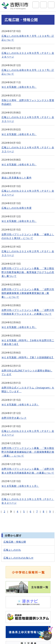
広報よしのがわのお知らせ (19, 558)
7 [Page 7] (37, 512)
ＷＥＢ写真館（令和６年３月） (19, 164)
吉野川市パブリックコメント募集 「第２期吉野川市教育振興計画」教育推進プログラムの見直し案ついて (28, 272)
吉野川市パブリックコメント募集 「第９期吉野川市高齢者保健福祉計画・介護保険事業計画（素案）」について (28, 452)
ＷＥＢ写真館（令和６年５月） (19, 87)
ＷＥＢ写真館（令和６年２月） (19, 221)
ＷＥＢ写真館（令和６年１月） (19, 327)
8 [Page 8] (44, 512)
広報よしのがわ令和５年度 (17, 208)
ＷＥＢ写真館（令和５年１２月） (20, 405)
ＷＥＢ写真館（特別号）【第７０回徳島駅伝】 (28, 357)
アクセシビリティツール (43, 5)
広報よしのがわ (12, 550)
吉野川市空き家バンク (14, 418)
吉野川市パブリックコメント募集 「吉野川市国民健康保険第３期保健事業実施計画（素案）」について (28, 293)
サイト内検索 (36, 5)
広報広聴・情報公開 (15, 542)
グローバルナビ (51, 5)
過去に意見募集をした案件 (17, 178)
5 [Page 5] (24, 512)
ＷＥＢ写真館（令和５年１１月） (20, 486)
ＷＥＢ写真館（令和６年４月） (19, 134)
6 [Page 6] (30, 512)
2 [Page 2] (4, 512)
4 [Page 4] (17, 512)
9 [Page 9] (50, 512)
